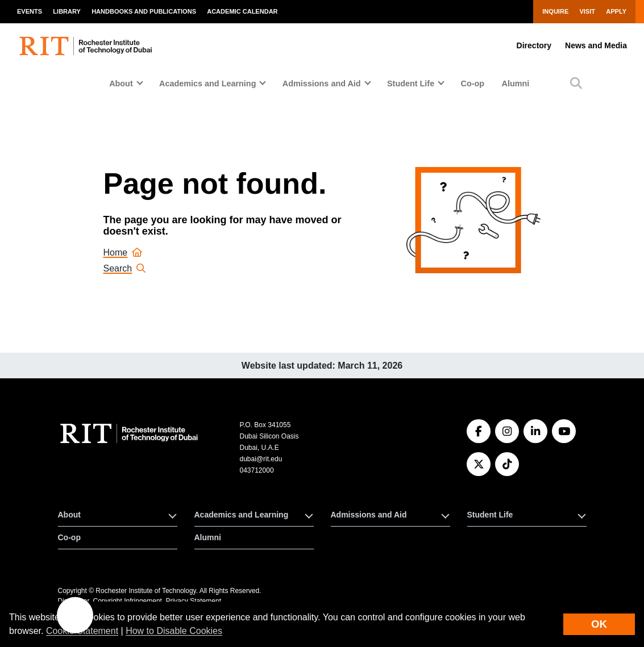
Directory (534, 45)
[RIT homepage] (87, 46)
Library (67, 11)
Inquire (555, 11)
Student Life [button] (411, 84)
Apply (616, 11)
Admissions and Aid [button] (322, 84)
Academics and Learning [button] (207, 84)
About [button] (121, 84)
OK (599, 624)
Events (30, 11)
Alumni (515, 84)
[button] (576, 83)
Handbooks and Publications (144, 11)
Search (125, 268)
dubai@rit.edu (261, 459)
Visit (587, 11)
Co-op (473, 84)
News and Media (596, 45)
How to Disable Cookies (174, 631)
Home (123, 252)
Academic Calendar (242, 11)
